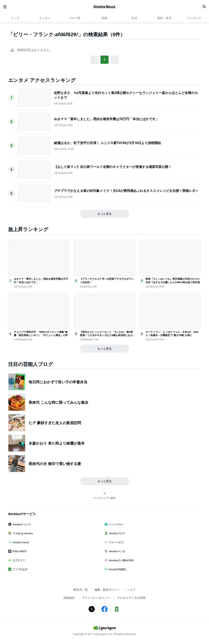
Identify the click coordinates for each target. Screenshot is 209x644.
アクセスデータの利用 (131, 598)
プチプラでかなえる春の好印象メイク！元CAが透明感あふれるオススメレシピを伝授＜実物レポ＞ (126, 191)
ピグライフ (18, 560)
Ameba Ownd (20, 542)
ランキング (194, 18)
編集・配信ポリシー (107, 590)
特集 (104, 18)
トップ (15, 18)
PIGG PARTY (19, 551)
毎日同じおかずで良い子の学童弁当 (58, 382)
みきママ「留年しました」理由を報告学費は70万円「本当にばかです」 (106, 119)
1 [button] (104, 60)
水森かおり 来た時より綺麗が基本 (57, 443)
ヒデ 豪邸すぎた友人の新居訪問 (55, 423)
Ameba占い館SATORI (121, 560)
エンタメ (45, 18)
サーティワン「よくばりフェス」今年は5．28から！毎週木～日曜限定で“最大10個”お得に (172, 334)
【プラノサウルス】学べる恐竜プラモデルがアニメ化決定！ (107, 281)
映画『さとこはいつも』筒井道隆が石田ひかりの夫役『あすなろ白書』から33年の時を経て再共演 (173, 281)
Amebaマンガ (116, 551)
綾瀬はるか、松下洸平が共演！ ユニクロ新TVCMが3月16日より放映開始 (107, 143)
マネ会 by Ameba (22, 533)
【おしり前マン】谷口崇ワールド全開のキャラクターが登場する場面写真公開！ (113, 167)
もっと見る (104, 214)
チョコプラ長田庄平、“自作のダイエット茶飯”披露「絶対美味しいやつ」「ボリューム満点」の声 (41, 334)
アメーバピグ (116, 542)
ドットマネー (116, 524)
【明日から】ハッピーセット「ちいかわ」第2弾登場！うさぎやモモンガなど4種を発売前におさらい (106, 335)
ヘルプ (131, 590)
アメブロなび (19, 569)
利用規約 (69, 598)
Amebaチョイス (21, 524)
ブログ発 (75, 18)
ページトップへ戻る (104, 496)
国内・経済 (164, 18)
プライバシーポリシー (96, 598)
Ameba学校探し (118, 569)
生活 (134, 18)
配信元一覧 (81, 590)
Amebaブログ (116, 533)
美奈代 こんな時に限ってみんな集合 (58, 402)
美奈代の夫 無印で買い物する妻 (55, 464)
